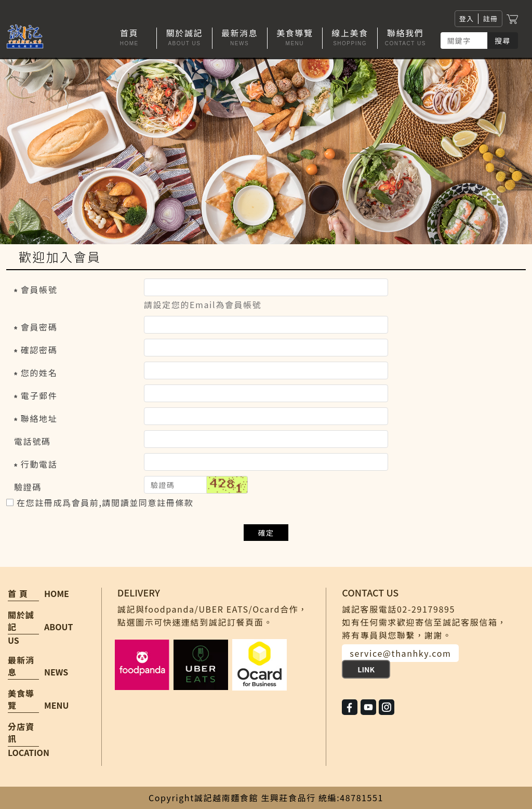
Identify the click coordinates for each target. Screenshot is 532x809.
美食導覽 (21, 699)
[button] (184, 38)
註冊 (490, 18)
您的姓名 (39, 373)
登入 (467, 18)
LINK (366, 669)
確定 (266, 533)
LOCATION (29, 752)
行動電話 (39, 464)
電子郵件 (39, 395)
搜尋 (503, 41)
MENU (56, 705)
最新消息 (21, 666)
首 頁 (18, 594)
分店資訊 (21, 733)
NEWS (56, 672)
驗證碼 (28, 487)
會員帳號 (39, 289)
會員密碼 (39, 327)
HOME (57, 593)
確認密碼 (39, 350)
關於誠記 (21, 621)
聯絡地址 (39, 418)
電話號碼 (32, 441)
